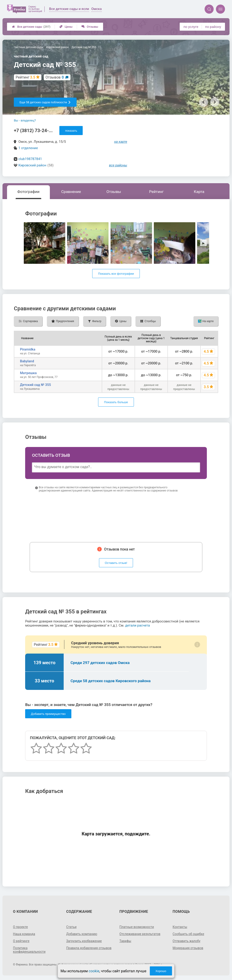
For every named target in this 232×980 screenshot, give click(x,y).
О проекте (20, 927)
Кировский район (32, 165)
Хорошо (161, 971)
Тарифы (125, 941)
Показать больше (116, 402)
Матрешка (28, 373)
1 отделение (28, 148)
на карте (121, 142)
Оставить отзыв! (116, 563)
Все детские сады (31, 27)
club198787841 (30, 159)
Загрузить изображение (84, 941)
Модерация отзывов (188, 948)
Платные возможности (137, 927)
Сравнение (71, 192)
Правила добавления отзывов (89, 948)
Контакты (180, 927)
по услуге (191, 27)
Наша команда (24, 934)
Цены (66, 27)
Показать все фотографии (116, 274)
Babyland (27, 361)
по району (213, 27)
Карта (199, 192)
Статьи (71, 927)
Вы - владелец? (25, 120)
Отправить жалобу (187, 941)
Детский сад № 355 (35, 385)
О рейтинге (21, 941)
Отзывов (55, 77)
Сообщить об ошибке (188, 934)
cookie (94, 971)
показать (71, 131)
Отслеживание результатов (140, 934)
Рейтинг (156, 192)
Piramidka (28, 349)
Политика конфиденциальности (29, 950)
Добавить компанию (82, 934)
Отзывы (90, 27)
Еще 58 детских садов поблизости (45, 102)
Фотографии (28, 192)
